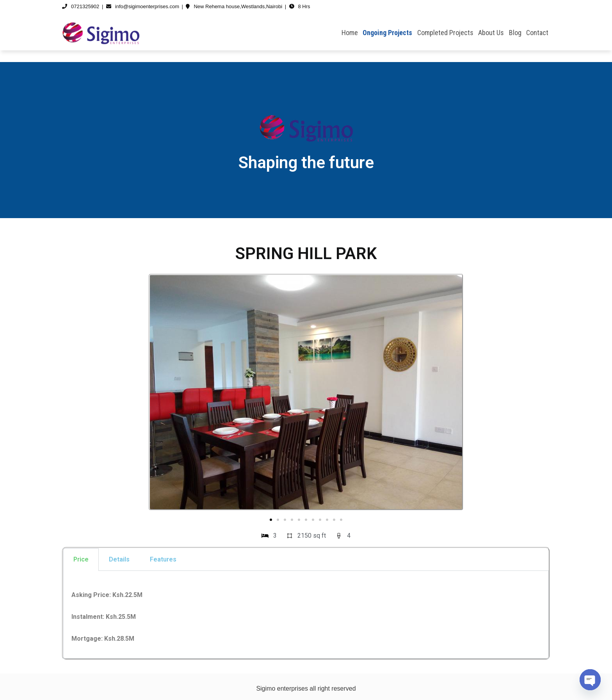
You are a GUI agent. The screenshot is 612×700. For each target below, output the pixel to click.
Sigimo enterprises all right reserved (306, 688)
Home (350, 33)
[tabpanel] (306, 615)
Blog (515, 33)
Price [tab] (81, 559)
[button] (271, 520)
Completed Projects (445, 33)
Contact (537, 33)
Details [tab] (119, 559)
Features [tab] (163, 559)
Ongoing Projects (387, 33)
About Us (491, 33)
